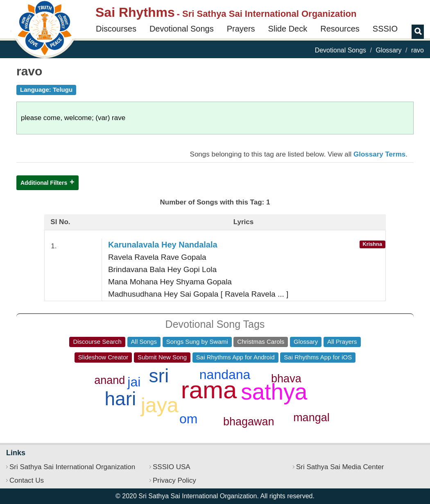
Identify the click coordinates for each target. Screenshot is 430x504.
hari (121, 399)
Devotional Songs (182, 29)
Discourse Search (97, 342)
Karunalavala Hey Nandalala (163, 245)
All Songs (144, 342)
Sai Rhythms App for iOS (318, 357)
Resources (340, 29)
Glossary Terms (379, 154)
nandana (225, 375)
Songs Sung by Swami (197, 342)
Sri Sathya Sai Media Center (340, 467)
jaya (160, 405)
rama (209, 390)
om (188, 419)
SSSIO (385, 29)
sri (159, 376)
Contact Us (27, 480)
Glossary (388, 50)
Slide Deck (288, 29)
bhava (286, 379)
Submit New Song (162, 357)
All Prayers (342, 342)
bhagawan (249, 422)
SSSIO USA (172, 467)
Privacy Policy (174, 480)
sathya (274, 392)
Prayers (241, 29)
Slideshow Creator (103, 357)
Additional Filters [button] (44, 183)
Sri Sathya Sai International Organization (72, 467)
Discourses (116, 29)
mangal (311, 418)
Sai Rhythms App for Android (235, 357)
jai (134, 382)
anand (110, 380)
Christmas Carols (261, 342)
